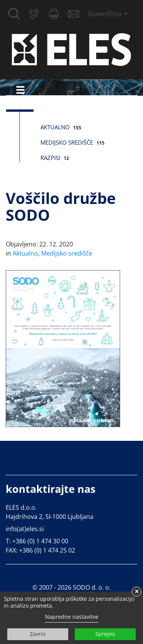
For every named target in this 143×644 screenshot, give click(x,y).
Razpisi (50, 158)
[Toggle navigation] (20, 90)
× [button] (137, 592)
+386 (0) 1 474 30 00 (40, 541)
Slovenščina (105, 14)
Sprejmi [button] (105, 634)
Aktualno (55, 127)
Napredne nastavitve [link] (72, 617)
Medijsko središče (67, 142)
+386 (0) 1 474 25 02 (47, 550)
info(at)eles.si (25, 529)
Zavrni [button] (38, 634)
